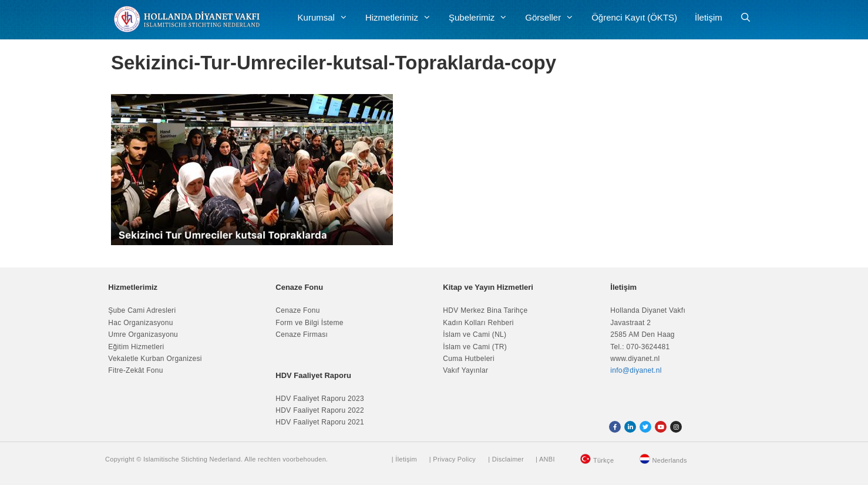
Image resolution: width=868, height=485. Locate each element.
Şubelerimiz (482, 18)
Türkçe (603, 460)
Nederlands (670, 460)
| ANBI (545, 459)
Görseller (554, 18)
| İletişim (404, 459)
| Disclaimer (506, 459)
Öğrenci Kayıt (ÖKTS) (634, 17)
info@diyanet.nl (636, 370)
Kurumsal (327, 18)
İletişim (709, 17)
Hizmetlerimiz (403, 18)
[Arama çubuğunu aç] (746, 18)
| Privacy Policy (452, 459)
